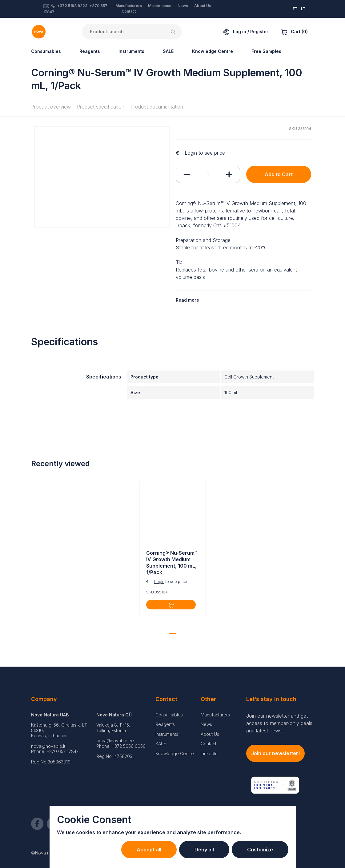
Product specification (101, 107)
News (183, 6)
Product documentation (157, 107)
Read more (187, 300)
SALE (168, 51)
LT (303, 9)
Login (191, 153)
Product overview (51, 107)
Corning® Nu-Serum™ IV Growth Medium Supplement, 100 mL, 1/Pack (172, 562)
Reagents (90, 51)
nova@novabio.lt (48, 746)
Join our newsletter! (275, 753)
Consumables (46, 51)
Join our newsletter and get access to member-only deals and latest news (279, 723)
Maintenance (160, 6)
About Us (203, 6)
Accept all (149, 850)
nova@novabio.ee (115, 741)
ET (295, 9)
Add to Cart (279, 174)
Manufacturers (129, 6)
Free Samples (266, 51)
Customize (260, 850)
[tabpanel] (172, 550)
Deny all (204, 850)
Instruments (131, 51)
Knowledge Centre (213, 51)
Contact (129, 11)
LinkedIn (209, 753)
